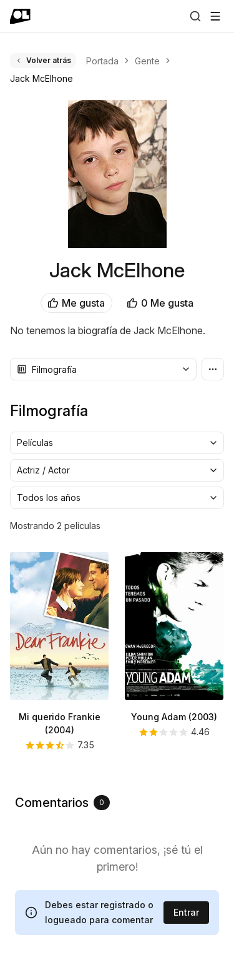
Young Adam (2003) (174, 717)
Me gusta (76, 303)
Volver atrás (43, 60)
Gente (147, 61)
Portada (102, 61)
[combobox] (103, 369)
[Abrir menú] (215, 16)
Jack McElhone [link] (41, 78)
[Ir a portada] (20, 16)
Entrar (186, 912)
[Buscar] (195, 16)
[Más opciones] (213, 369)
